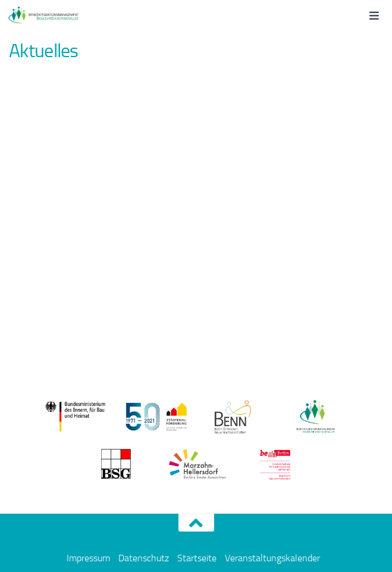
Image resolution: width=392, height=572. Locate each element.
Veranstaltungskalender (272, 558)
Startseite (197, 558)
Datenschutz (144, 558)
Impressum (88, 558)
